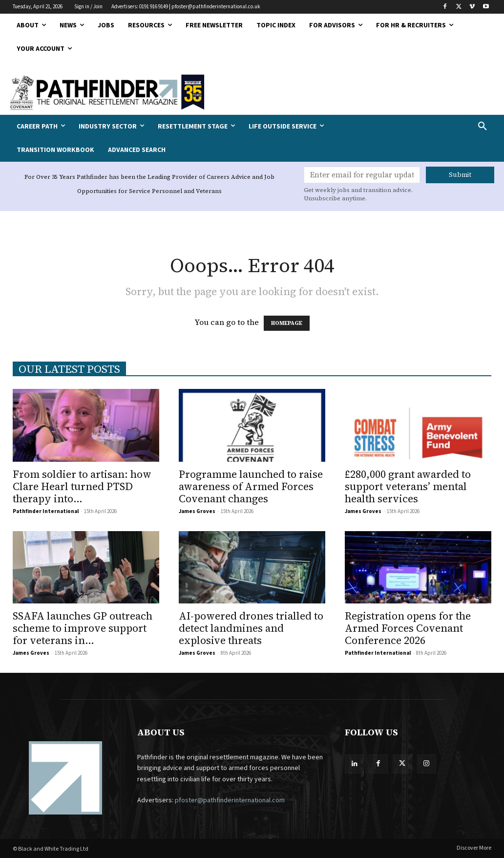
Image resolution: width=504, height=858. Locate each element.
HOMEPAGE (287, 323)
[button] (441, 127)
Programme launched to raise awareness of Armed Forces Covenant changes (251, 486)
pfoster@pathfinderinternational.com (230, 800)
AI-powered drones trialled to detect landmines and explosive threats (251, 628)
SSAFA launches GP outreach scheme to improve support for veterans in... (83, 628)
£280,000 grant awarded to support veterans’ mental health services (408, 486)
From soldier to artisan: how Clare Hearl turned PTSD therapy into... (82, 486)
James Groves (197, 511)
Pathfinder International (46, 511)
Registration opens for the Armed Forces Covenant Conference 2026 (408, 628)
